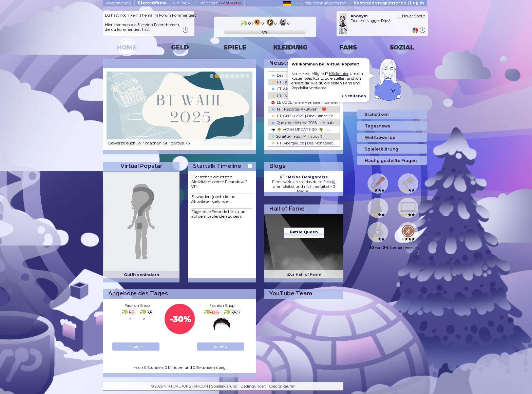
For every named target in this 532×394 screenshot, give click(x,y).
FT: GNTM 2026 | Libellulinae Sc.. (303, 116)
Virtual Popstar (141, 166)
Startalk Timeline (217, 166)
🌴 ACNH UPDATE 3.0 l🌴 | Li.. (301, 130)
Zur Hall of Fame (304, 274)
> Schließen (354, 96)
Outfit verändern (141, 275)
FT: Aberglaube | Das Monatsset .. (303, 143)
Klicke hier (339, 74)
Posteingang (119, 3)
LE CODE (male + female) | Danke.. (305, 102)
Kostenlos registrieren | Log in (389, 3)
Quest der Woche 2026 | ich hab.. (303, 123)
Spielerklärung (224, 386)
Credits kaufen (282, 386)
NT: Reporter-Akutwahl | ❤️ (299, 109)
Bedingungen (253, 386)
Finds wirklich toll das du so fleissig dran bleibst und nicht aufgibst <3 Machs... (304, 184)
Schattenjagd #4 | (297, 136)
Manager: (220, 3)
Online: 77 (183, 3)
